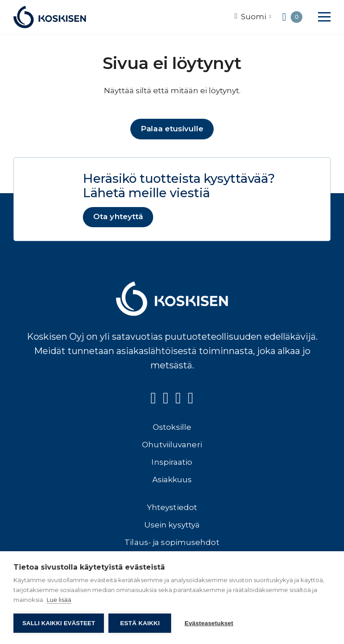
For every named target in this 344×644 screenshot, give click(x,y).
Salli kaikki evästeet (59, 623)
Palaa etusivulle (172, 129)
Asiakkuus (172, 480)
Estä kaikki (140, 623)
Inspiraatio (172, 462)
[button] (324, 17)
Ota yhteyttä (118, 217)
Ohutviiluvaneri (172, 445)
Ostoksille (172, 428)
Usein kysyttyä (172, 525)
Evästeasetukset (209, 623)
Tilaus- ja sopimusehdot (172, 543)
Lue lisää (59, 600)
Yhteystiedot (172, 508)
